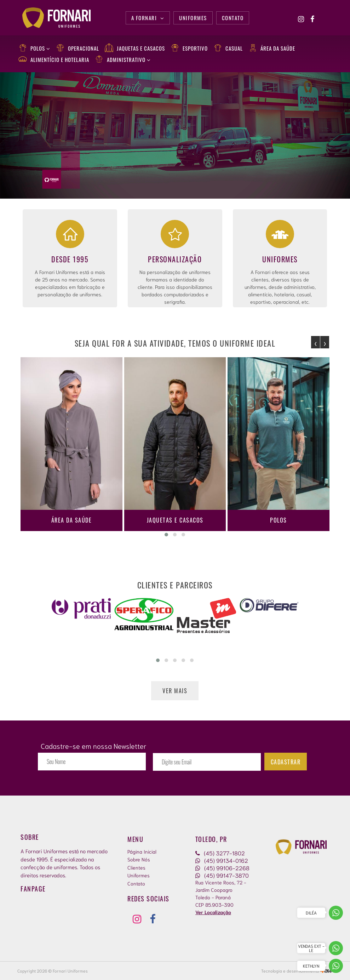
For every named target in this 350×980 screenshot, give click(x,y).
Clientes (136, 867)
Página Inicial (142, 851)
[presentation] (315, 342)
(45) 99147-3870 (222, 875)
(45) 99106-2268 (222, 868)
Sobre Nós (139, 859)
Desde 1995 (70, 259)
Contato (136, 883)
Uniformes (280, 259)
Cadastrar (286, 762)
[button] (166, 535)
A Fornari (148, 18)
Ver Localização (213, 912)
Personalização (175, 259)
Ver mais (175, 691)
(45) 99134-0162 (222, 860)
